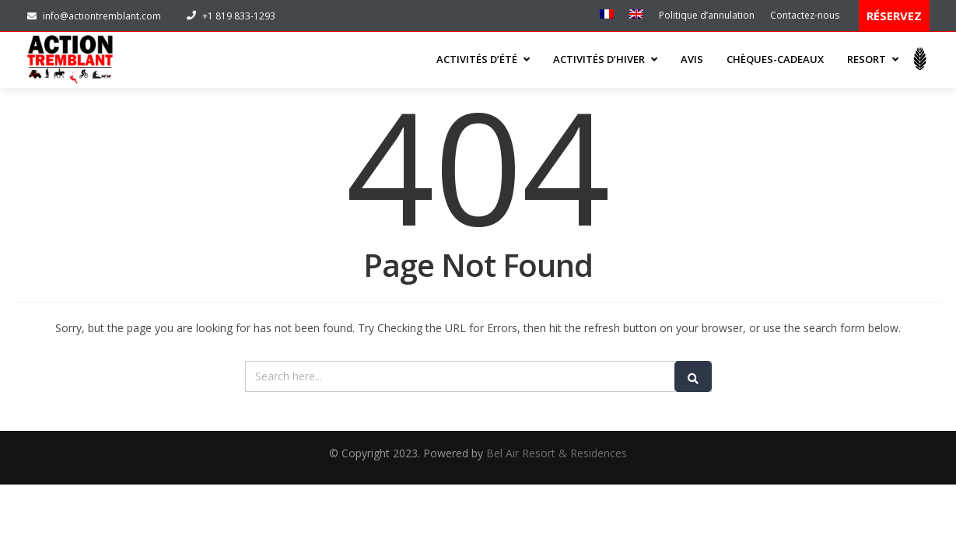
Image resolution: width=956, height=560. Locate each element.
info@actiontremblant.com (94, 16)
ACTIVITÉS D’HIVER (605, 59)
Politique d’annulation (707, 15)
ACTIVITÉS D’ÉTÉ (483, 59)
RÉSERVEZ (894, 16)
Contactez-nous (805, 15)
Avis (692, 59)
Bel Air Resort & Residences (557, 453)
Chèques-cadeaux (775, 59)
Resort (873, 59)
